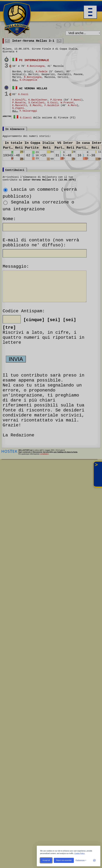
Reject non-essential (64, 860)
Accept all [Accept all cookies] (46, 860)
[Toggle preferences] (81, 860)
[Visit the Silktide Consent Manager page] (94, 860)
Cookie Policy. (80, 853)
